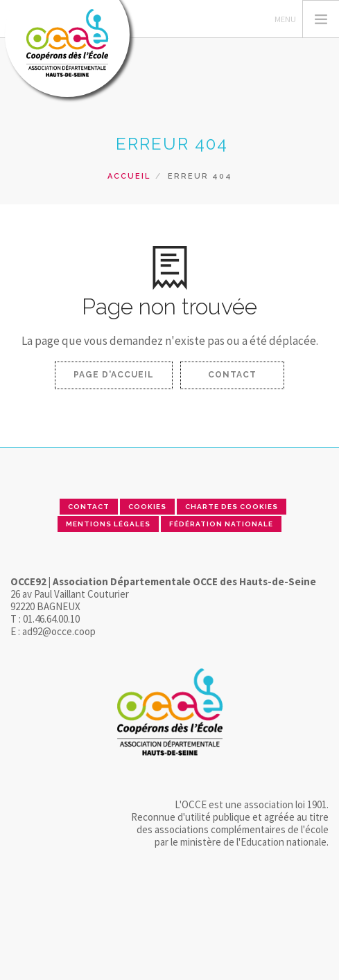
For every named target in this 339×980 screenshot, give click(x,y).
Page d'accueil (114, 375)
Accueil (129, 176)
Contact (232, 375)
